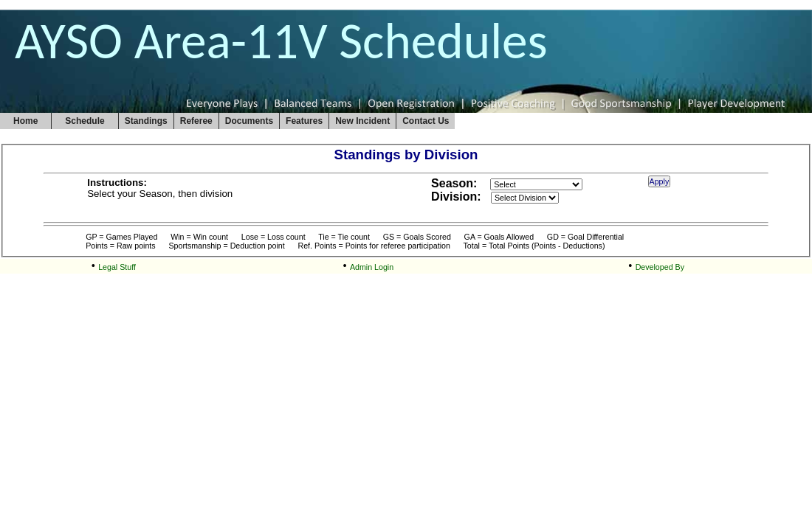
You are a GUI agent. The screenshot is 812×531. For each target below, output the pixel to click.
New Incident (362, 121)
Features (304, 121)
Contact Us (426, 121)
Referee (196, 121)
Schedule (85, 121)
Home (25, 121)
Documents (249, 121)
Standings (146, 121)
